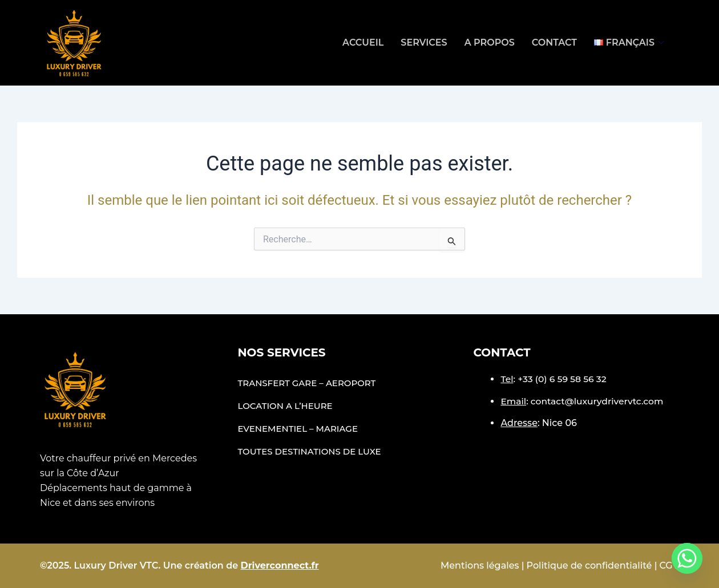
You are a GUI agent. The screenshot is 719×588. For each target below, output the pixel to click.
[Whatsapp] (687, 558)
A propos (490, 42)
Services (424, 42)
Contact (554, 42)
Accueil (363, 42)
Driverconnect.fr (280, 565)
